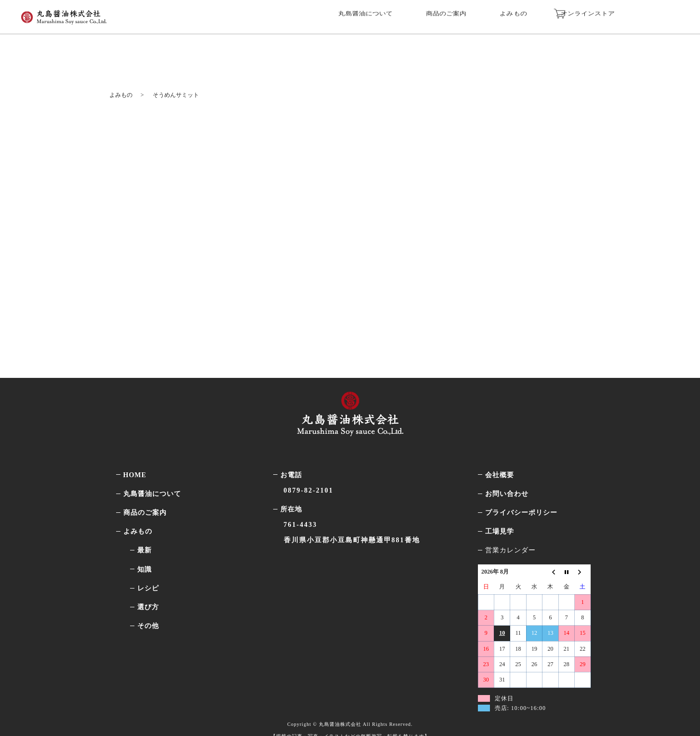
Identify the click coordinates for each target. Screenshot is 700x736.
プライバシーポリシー (521, 495)
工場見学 (500, 514)
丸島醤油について (399, 15)
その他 (148, 608)
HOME (135, 457)
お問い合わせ (507, 476)
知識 (145, 552)
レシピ (148, 570)
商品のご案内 (473, 15)
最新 (145, 533)
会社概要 (500, 457)
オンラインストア (615, 15)
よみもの (532, 15)
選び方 (148, 589)
